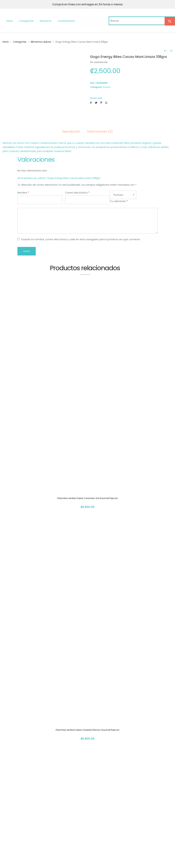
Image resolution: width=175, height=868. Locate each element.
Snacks (107, 87)
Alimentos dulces (41, 42)
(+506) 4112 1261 (132, 821)
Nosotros (46, 21)
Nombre (23, 193)
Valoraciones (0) (100, 131)
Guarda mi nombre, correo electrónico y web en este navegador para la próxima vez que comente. (81, 239)
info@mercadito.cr (133, 828)
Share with (96, 98)
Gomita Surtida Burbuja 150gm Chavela (88, 770)
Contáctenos (66, 21)
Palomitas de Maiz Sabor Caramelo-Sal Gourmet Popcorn (88, 392)
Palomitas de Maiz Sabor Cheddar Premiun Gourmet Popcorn (88, 518)
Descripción (71, 131)
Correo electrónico (77, 193)
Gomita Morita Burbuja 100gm (87, 644)
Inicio (10, 21)
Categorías (26, 21)
